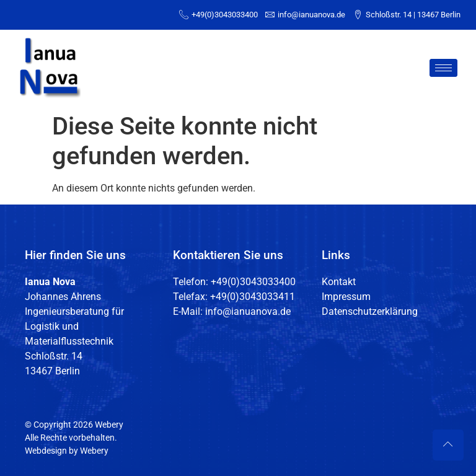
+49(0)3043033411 (253, 297)
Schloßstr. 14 (54, 356)
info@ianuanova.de (248, 311)
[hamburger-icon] (443, 68)
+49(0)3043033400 (253, 282)
